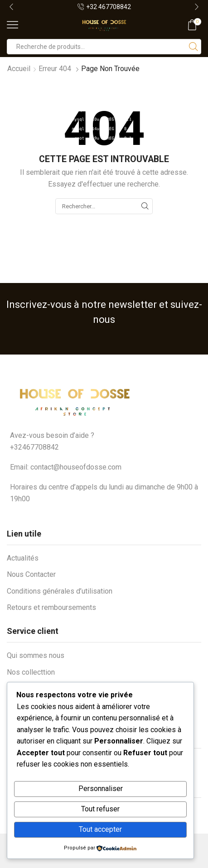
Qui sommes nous (36, 655)
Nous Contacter (31, 574)
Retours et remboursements (51, 607)
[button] (11, 7)
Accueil (19, 69)
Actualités (23, 558)
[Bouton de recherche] (193, 47)
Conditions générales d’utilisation (60, 591)
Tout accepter (100, 829)
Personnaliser (101, 789)
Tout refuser (100, 809)
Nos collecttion (31, 672)
